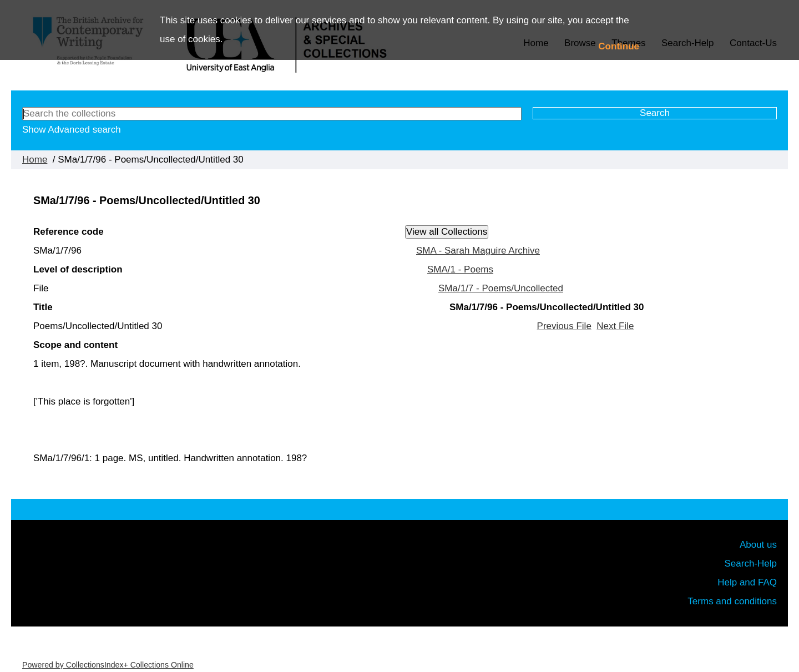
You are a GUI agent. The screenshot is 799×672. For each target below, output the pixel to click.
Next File (615, 326)
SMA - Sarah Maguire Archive (478, 251)
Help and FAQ (747, 582)
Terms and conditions (732, 601)
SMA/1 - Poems (460, 269)
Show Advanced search (72, 130)
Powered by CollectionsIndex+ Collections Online (108, 665)
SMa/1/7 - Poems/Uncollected (501, 288)
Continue (619, 46)
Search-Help (751, 564)
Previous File (564, 326)
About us (758, 545)
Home (35, 160)
